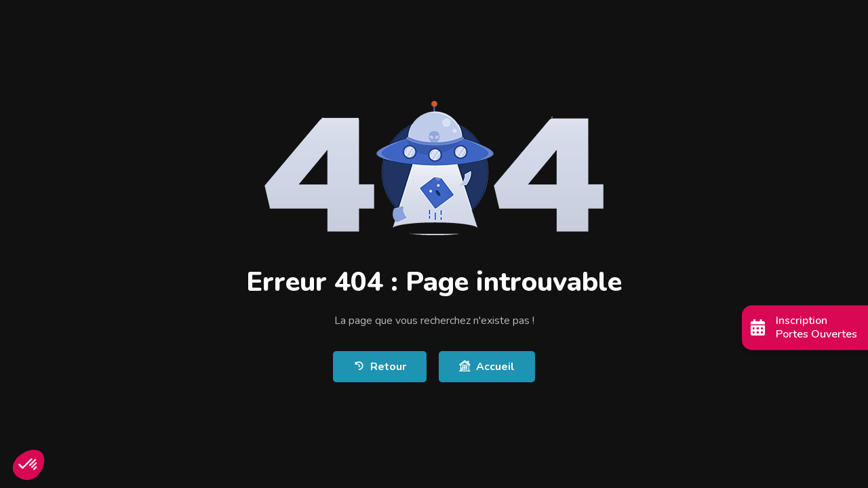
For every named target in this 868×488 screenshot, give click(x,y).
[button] (28, 465)
